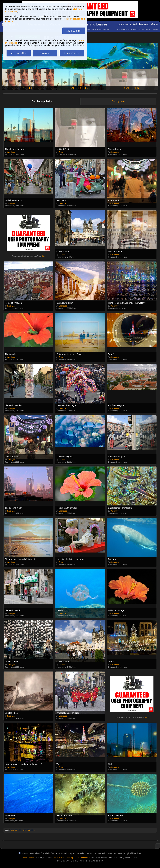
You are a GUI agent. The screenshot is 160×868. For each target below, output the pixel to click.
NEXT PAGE (29, 830)
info (43, 256)
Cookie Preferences (82, 858)
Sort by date (118, 101)
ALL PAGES (16, 830)
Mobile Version (29, 858)
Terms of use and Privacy (63, 858)
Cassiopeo (11, 152)
